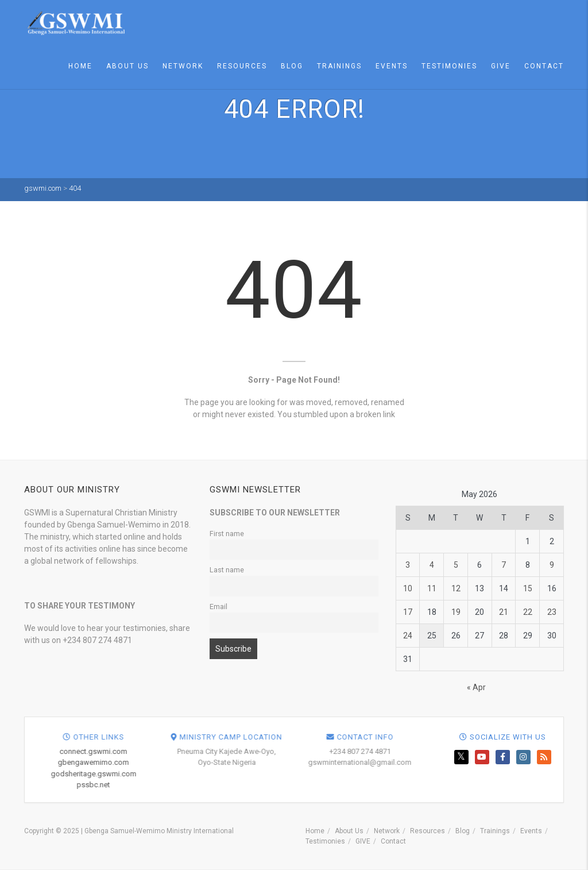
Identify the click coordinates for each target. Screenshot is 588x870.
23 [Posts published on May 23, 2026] (552, 612)
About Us (127, 66)
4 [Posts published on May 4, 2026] (432, 565)
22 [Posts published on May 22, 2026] (528, 612)
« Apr (476, 687)
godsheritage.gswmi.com (305, 774)
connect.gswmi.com (304, 751)
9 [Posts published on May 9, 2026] (552, 565)
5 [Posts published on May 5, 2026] (456, 565)
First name (227, 534)
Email (218, 607)
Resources (242, 66)
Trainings (339, 66)
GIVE (501, 66)
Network (183, 66)
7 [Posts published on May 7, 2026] (504, 565)
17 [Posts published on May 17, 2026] (408, 612)
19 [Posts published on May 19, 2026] (456, 612)
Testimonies (449, 66)
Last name (227, 570)
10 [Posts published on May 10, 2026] (408, 588)
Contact (544, 66)
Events (392, 66)
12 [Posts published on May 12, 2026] (456, 588)
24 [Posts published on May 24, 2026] (408, 636)
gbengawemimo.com (304, 762)
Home (80, 66)
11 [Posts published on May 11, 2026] (432, 588)
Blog (292, 66)
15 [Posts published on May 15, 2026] (528, 588)
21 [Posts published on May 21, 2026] (504, 612)
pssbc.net (304, 785)
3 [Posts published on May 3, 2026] (408, 565)
